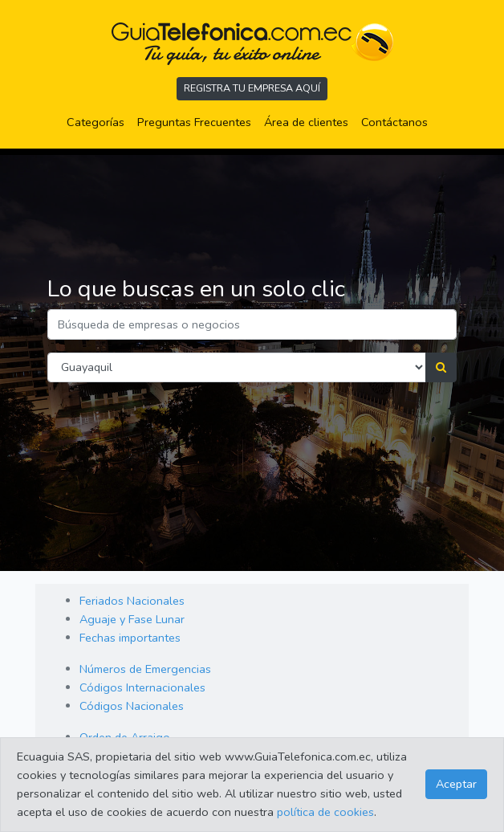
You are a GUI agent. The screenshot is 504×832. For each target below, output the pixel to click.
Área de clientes (306, 122)
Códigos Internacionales (142, 687)
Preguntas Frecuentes (197, 121)
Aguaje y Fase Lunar (132, 619)
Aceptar (456, 784)
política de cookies (325, 812)
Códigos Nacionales (132, 706)
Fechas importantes (130, 638)
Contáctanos (394, 122)
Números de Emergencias (145, 669)
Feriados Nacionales (132, 601)
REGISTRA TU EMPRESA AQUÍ (252, 88)
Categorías (99, 121)
